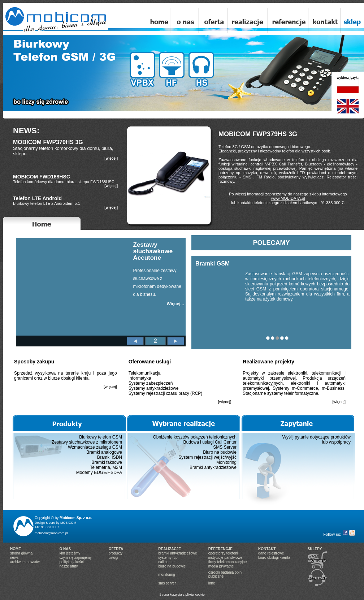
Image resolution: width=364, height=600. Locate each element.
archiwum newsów (25, 562)
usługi (113, 558)
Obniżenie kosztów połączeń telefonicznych (195, 437)
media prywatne (221, 566)
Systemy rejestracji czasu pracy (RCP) (166, 393)
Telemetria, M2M (106, 467)
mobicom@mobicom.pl (51, 533)
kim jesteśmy (70, 553)
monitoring (167, 575)
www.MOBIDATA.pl (288, 198)
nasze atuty (68, 566)
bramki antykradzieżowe (177, 553)
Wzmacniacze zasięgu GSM (95, 447)
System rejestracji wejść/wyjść (207, 457)
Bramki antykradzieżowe (213, 467)
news (14, 558)
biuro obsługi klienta (274, 558)
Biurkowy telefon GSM (101, 437)
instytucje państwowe (226, 558)
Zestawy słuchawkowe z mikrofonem (87, 442)
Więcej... (175, 304)
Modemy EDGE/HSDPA (99, 472)
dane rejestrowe (271, 553)
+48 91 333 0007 (47, 527)
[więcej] (111, 158)
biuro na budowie (172, 566)
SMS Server (225, 447)
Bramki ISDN (110, 457)
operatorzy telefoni (223, 553)
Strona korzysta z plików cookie (182, 595)
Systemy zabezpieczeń (151, 383)
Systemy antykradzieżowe (154, 388)
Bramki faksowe (107, 462)
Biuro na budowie (220, 452)
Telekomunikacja (145, 373)
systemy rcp (168, 558)
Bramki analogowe (104, 452)
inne (212, 583)
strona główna (21, 553)
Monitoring (226, 462)
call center (166, 562)
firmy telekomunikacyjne (228, 562)
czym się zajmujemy (75, 558)
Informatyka (140, 378)
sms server (167, 583)
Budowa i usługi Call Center (210, 442)
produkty (116, 553)
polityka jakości (71, 562)
